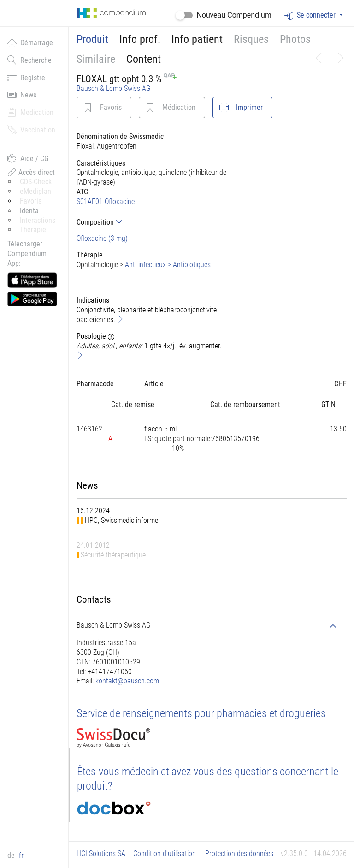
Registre (26, 78)
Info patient (197, 39)
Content (144, 59)
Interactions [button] (38, 220)
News (22, 95)
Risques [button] (251, 39)
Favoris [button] (31, 201)
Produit (92, 39)
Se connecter (311, 15)
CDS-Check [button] (36, 182)
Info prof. (140, 39)
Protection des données (239, 853)
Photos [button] (295, 39)
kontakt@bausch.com (127, 681)
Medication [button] (30, 112)
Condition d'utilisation (165, 853)
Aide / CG (28, 158)
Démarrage (30, 42)
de (12, 855)
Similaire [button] (96, 59)
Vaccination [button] (31, 130)
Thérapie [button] (33, 230)
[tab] (152, 222)
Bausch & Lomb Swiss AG (114, 88)
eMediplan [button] (35, 191)
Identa (29, 211)
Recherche (29, 60)
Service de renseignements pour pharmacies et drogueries (201, 713)
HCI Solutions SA (101, 853)
